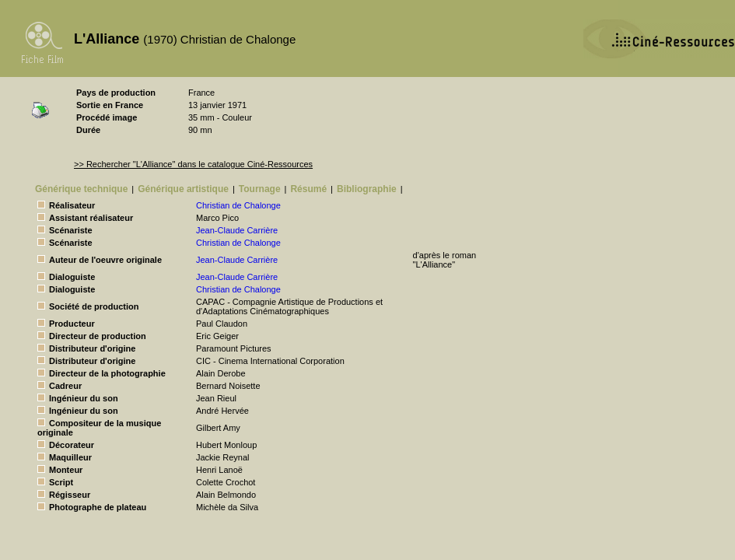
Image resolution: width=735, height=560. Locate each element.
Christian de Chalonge (238, 205)
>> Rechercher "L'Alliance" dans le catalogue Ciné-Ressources (193, 164)
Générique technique (81, 189)
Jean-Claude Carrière (237, 230)
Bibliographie (367, 189)
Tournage (260, 189)
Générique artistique (183, 189)
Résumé (308, 189)
